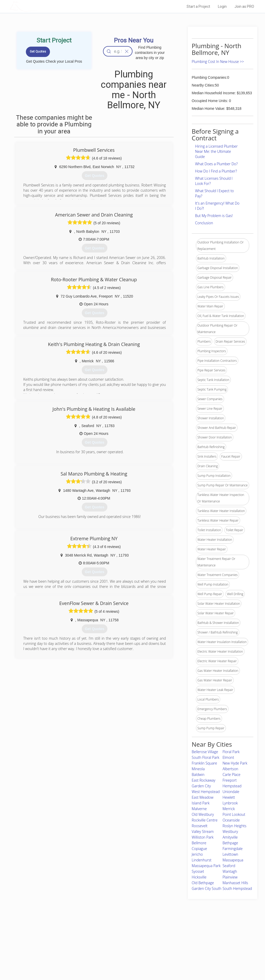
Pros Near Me (58, 942)
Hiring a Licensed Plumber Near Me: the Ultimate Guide (216, 151)
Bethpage (230, 843)
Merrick (229, 809)
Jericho (197, 854)
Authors (183, 948)
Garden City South (207, 888)
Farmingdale (233, 849)
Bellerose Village (205, 752)
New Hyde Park (235, 763)
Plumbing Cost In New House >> (218, 62)
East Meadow (203, 797)
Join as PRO (244, 6)
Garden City (201, 786)
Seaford (229, 866)
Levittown (230, 854)
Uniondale (231, 792)
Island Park (201, 803)
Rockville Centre (205, 820)
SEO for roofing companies (197, 959)
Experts (111, 942)
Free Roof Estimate (62, 954)
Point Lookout (234, 814)
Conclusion (204, 223)
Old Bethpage (203, 883)
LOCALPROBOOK (40, 6)
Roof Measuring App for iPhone (128, 954)
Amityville (230, 837)
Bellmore (199, 843)
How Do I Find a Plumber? (216, 171)
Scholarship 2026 (190, 936)
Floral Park (231, 752)
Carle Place (231, 774)
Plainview (230, 877)
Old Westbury (203, 814)
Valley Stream (203, 831)
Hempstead (232, 786)
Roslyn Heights (234, 826)
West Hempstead (206, 792)
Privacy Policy (188, 942)
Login (222, 6)
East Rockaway (204, 780)
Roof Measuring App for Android (128, 959)
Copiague (199, 849)
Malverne (199, 809)
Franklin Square (204, 763)
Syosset (198, 871)
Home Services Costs (64, 936)
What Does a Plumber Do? (216, 164)
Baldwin (198, 774)
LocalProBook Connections (197, 954)
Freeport (230, 780)
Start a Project (198, 6)
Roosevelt (200, 826)
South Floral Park (206, 757)
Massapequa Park (206, 866)
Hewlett (229, 797)
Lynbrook (230, 803)
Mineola (198, 769)
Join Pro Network (118, 936)
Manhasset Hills (235, 883)
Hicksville (199, 877)
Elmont (228, 757)
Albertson (230, 769)
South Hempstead (237, 888)
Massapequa (233, 860)
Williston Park (203, 837)
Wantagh (230, 871)
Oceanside (231, 820)
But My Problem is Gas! (214, 216)
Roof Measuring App (120, 948)
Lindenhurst (202, 860)
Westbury (230, 831)
